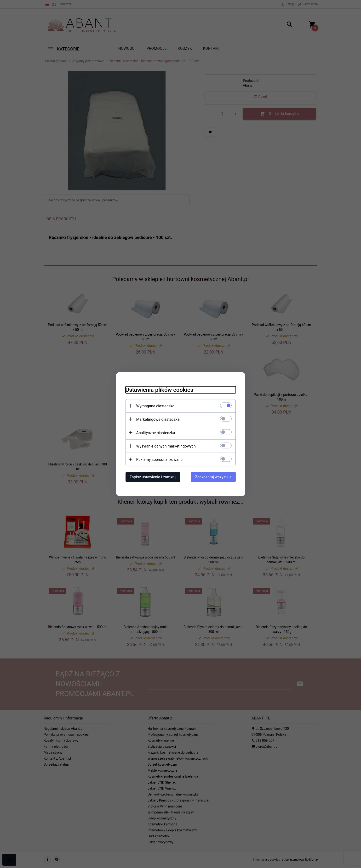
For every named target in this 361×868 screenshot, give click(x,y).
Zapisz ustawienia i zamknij (153, 477)
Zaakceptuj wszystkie (213, 477)
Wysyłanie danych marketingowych (166, 446)
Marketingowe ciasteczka (158, 419)
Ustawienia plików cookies (159, 390)
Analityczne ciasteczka (156, 433)
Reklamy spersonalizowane (159, 459)
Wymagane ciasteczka (155, 406)
